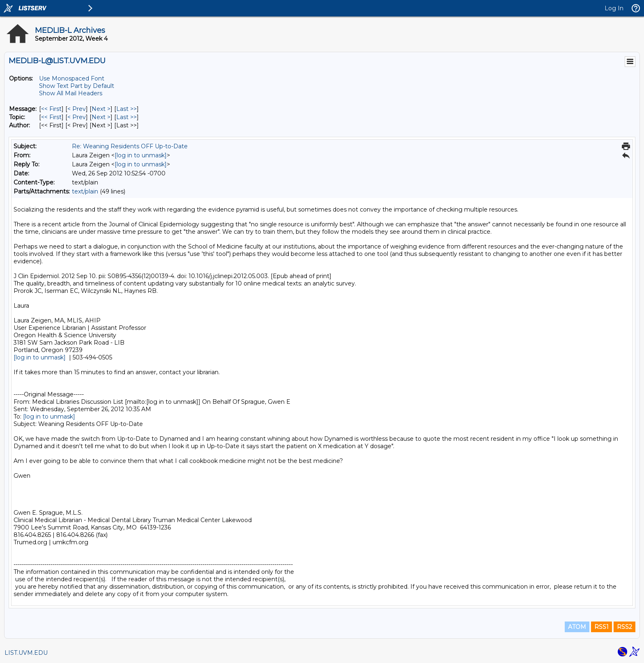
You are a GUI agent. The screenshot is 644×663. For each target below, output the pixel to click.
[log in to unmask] (141, 155)
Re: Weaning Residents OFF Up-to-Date (130, 146)
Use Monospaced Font (72, 78)
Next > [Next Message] (101, 109)
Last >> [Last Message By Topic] (126, 117)
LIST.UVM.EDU (26, 653)
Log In (614, 8)
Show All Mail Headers (71, 93)
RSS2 (624, 627)
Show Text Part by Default (77, 86)
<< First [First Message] (51, 109)
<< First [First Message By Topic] (51, 117)
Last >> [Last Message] (126, 109)
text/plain (85, 191)
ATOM (577, 627)
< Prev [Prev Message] (77, 109)
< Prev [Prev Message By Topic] (77, 117)
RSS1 (601, 627)
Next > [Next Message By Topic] (101, 117)
